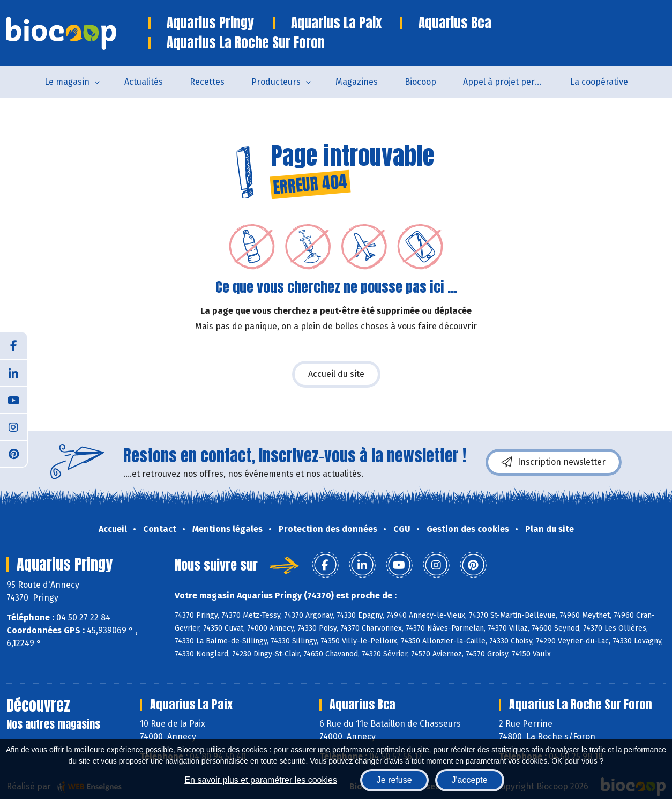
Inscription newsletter (554, 462)
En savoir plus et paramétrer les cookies (261, 780)
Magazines (357, 82)
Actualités (144, 82)
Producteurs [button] (276, 82)
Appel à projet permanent (510, 82)
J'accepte (470, 780)
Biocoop (420, 82)
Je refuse (394, 780)
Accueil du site (336, 374)
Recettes (207, 82)
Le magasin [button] (67, 82)
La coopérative (599, 82)
